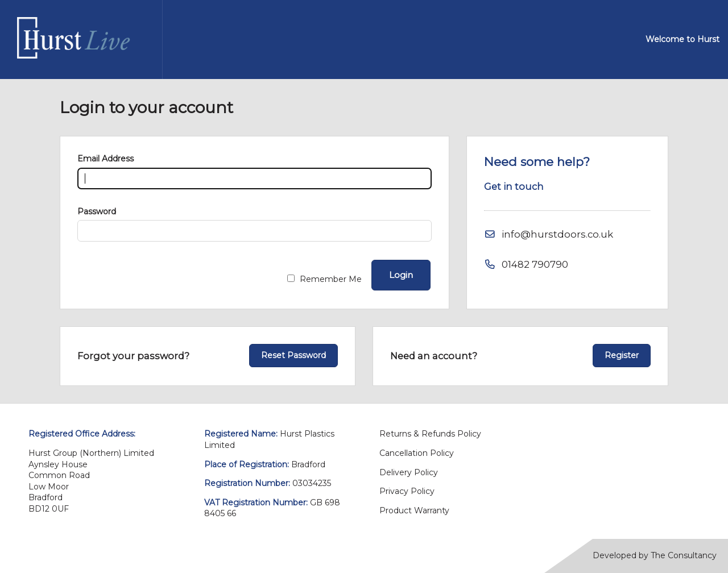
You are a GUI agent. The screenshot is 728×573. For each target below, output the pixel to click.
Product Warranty (414, 510)
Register (622, 355)
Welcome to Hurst (682, 39)
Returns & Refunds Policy (430, 434)
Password (97, 211)
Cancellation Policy (417, 453)
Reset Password (293, 355)
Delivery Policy (409, 472)
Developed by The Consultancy (655, 555)
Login (401, 275)
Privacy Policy (407, 491)
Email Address (106, 159)
